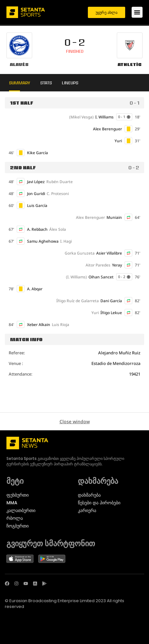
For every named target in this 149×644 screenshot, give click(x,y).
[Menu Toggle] (137, 12)
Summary (20, 83)
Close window (75, 421)
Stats (46, 83)
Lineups (70, 83)
